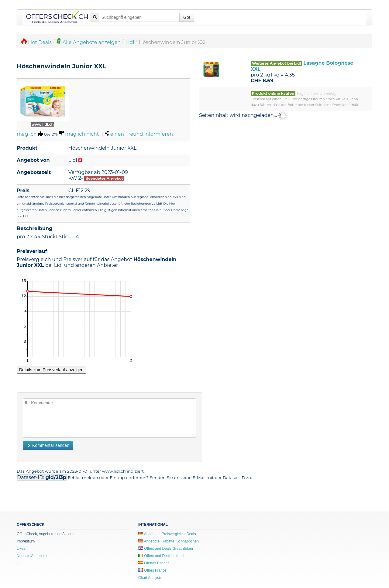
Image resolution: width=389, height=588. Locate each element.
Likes (21, 549)
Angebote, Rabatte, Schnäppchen (169, 541)
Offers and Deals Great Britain (166, 549)
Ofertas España (154, 563)
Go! (187, 17)
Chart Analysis (150, 578)
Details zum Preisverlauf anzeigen (51, 370)
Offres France (152, 570)
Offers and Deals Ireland (161, 556)
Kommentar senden (48, 445)
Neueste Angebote (32, 556)
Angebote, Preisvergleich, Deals (167, 534)
